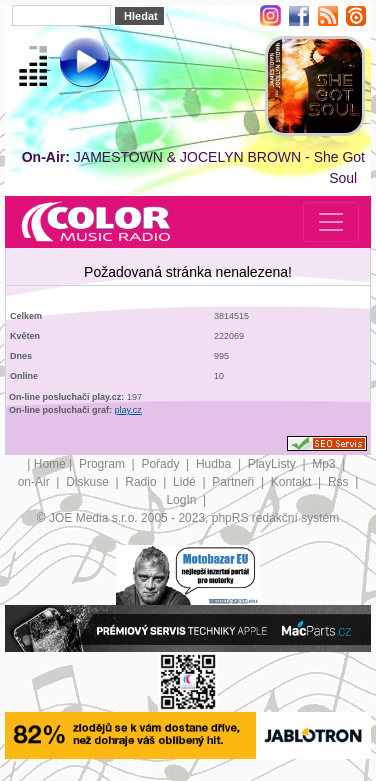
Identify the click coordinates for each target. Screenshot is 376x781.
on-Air (35, 482)
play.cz (128, 410)
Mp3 (325, 464)
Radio (142, 482)
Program (103, 464)
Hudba (215, 464)
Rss (340, 482)
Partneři (234, 482)
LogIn (182, 500)
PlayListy (273, 464)
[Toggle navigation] (331, 222)
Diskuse (89, 482)
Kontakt (293, 482)
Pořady (161, 464)
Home (50, 464)
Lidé (186, 482)
